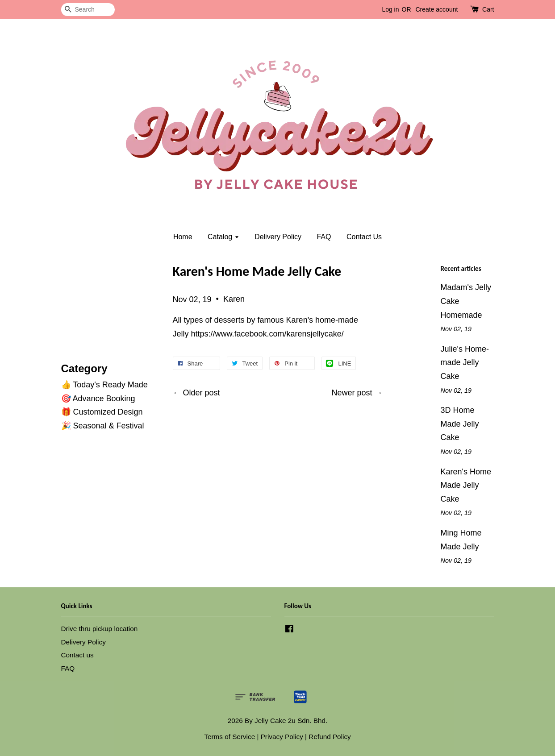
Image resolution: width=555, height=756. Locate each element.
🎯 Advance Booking (98, 399)
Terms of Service (230, 737)
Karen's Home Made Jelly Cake (466, 485)
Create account (436, 9)
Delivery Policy (278, 237)
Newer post (352, 393)
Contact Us (364, 237)
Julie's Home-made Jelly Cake (465, 363)
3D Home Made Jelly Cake (460, 424)
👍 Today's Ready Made (104, 385)
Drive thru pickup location (100, 629)
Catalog (223, 237)
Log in (390, 9)
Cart (488, 9)
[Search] (88, 10)
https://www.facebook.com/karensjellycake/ (267, 334)
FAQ (324, 237)
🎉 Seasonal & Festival (103, 426)
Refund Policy (330, 737)
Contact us (77, 655)
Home (183, 237)
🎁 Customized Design (102, 412)
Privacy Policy (282, 737)
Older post (202, 393)
